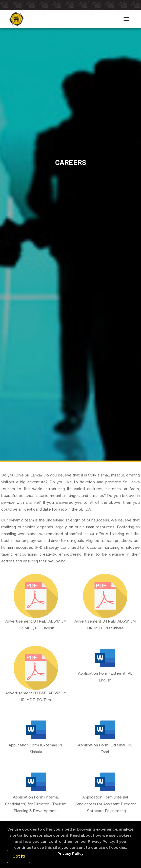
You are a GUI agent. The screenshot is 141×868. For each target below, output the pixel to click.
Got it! (19, 856)
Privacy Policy (70, 854)
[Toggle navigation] (126, 19)
